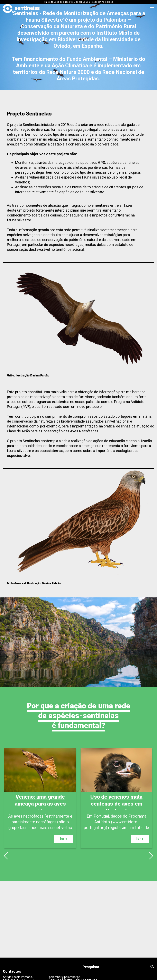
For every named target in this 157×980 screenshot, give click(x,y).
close (110, 2)
